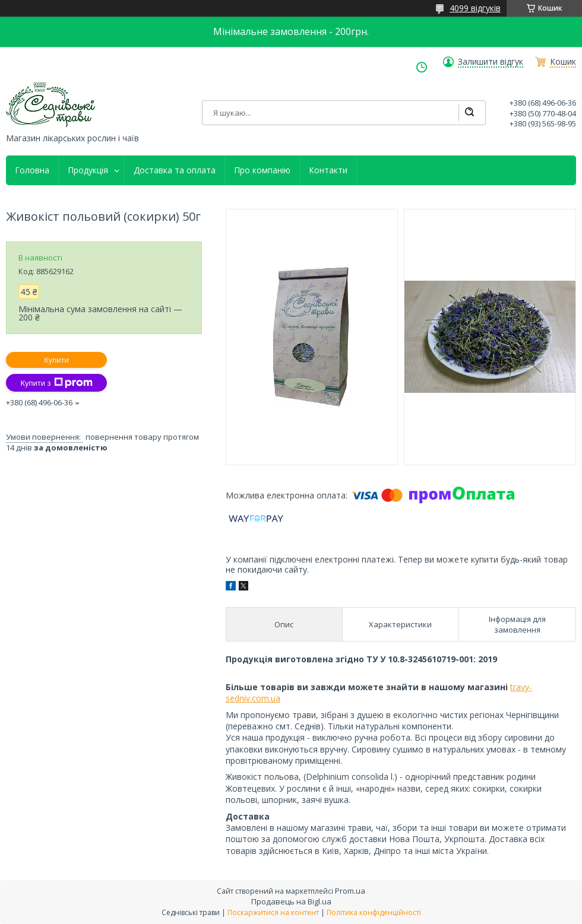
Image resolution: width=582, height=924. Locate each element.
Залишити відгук (491, 62)
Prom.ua (350, 891)
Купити (56, 360)
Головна (32, 170)
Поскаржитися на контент (273, 912)
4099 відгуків (475, 8)
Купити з (56, 383)
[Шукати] (469, 113)
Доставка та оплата (175, 170)
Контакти (328, 170)
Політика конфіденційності (374, 912)
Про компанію (262, 170)
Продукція (88, 170)
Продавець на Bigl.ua (291, 901)
